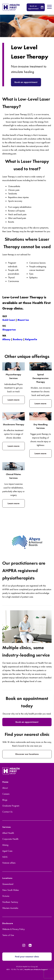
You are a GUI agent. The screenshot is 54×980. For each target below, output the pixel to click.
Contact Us (7, 812)
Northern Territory (10, 902)
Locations (7, 878)
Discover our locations (27, 754)
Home (5, 782)
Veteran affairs (9, 863)
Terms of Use (8, 935)
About (5, 788)
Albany (6, 339)
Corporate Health (10, 839)
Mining (5, 845)
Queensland (8, 884)
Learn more (14, 400)
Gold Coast (9, 320)
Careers (6, 794)
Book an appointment (26, 82)
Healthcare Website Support (36, 969)
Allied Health (8, 833)
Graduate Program (11, 806)
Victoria (6, 896)
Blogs (5, 800)
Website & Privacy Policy (13, 929)
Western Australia (10, 908)
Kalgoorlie (31, 339)
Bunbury (18, 339)
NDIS (5, 857)
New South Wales (11, 890)
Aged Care (7, 851)
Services (7, 827)
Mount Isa (23, 320)
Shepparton (9, 330)
